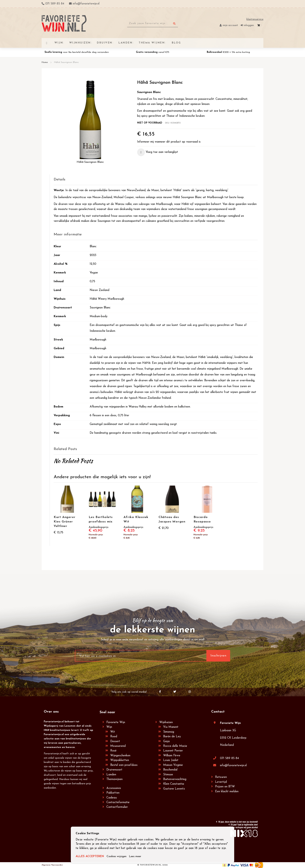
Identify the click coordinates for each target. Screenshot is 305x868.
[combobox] (153, 24)
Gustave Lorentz (174, 789)
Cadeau (112, 798)
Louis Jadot (171, 760)
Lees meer (139, 857)
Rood (114, 737)
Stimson (168, 775)
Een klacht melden (227, 792)
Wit (113, 732)
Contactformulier (117, 807)
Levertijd (221, 782)
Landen (111, 775)
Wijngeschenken (120, 756)
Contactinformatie (118, 802)
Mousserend (118, 746)
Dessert (115, 741)
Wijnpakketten (120, 760)
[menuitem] (176, 43)
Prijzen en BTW (225, 787)
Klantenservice (255, 19)
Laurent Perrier (173, 751)
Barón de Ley (172, 737)
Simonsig (169, 732)
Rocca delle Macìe (175, 746)
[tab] (156, 180)
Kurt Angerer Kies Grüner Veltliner (65, 522)
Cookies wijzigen (119, 857)
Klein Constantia (174, 784)
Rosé (113, 751)
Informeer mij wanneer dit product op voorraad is (169, 142)
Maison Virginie (173, 765)
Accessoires (114, 788)
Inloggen (249, 25)
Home (45, 62)
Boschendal (170, 770)
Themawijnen (114, 779)
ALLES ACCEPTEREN (91, 857)
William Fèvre (172, 756)
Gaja (166, 741)
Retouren (221, 777)
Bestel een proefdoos (124, 765)
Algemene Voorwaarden (52, 865)
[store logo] (64, 23)
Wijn (109, 727)
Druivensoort (114, 770)
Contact (218, 712)
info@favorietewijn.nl (233, 766)
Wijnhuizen (166, 722)
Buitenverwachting (175, 779)
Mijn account (230, 25)
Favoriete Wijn (116, 722)
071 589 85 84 (229, 758)
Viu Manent (171, 727)
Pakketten (113, 793)
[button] (158, 152)
